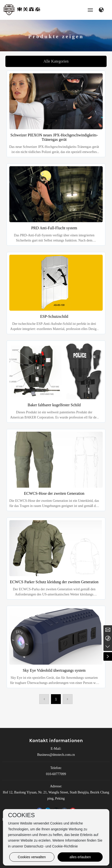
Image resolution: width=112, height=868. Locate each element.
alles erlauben (80, 857)
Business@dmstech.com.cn (56, 755)
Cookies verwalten (32, 857)
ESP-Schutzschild (54, 316)
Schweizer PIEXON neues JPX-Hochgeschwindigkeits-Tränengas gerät (54, 137)
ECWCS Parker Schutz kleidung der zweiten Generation (54, 582)
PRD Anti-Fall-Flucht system (54, 228)
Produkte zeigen (56, 39)
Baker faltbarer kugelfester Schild (54, 405)
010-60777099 (56, 774)
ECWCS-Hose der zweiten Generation (54, 493)
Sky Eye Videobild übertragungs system (54, 670)
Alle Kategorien (56, 61)
